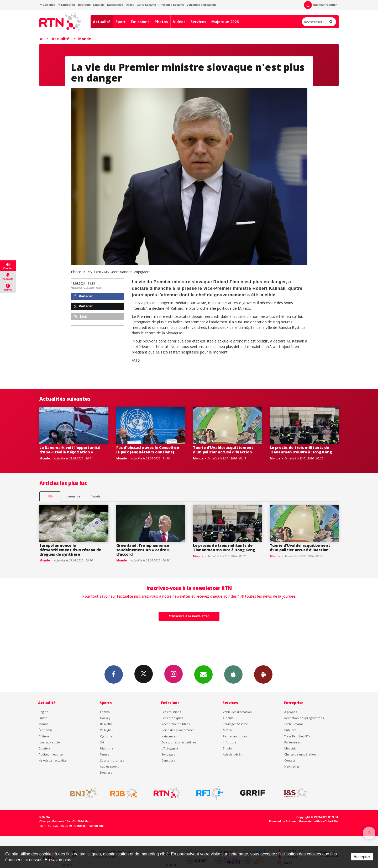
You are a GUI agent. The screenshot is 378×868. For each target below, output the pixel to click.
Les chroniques (172, 718)
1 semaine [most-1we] (73, 496)
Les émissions (171, 712)
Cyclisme (106, 736)
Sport (121, 22)
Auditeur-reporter (320, 5)
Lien (81, 316)
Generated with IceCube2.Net (319, 821)
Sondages (168, 754)
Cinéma (228, 718)
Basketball (107, 724)
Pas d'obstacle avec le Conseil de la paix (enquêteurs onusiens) (148, 450)
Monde (85, 39)
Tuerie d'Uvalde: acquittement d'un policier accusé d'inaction (223, 450)
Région (43, 712)
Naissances (115, 5)
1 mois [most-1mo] (96, 496)
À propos (291, 712)
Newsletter (292, 766)
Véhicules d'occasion (201, 5)
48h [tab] (50, 496)
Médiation (291, 748)
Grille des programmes (178, 730)
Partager (83, 296)
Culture (44, 736)
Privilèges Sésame (171, 5)
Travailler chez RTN (297, 736)
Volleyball (107, 730)
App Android (263, 674)
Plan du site (95, 826)
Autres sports (109, 766)
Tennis (104, 754)
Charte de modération (300, 754)
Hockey (105, 718)
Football (106, 712)
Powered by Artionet (283, 821)
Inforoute (85, 5)
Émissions (140, 22)
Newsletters (203, 674)
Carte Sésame (146, 5)
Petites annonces (235, 736)
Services (198, 22)
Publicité (290, 730)
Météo (227, 730)
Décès (130, 5)
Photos (161, 22)
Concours (168, 760)
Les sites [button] (48, 5)
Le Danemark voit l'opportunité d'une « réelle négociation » (70, 450)
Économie (46, 730)
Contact (290, 760)
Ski (102, 742)
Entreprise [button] (67, 5)
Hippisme (107, 748)
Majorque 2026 (225, 22)
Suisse (43, 718)
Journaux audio (49, 742)
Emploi (228, 748)
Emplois (99, 5)
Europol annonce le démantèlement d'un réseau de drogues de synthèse (70, 550)
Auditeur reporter (51, 754)
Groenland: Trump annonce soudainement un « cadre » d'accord (143, 550)
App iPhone (233, 674)
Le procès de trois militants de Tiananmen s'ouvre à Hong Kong (301, 450)
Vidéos (179, 22)
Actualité (102, 22)
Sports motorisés (112, 760)
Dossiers (44, 748)
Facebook (114, 674)
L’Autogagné (170, 748)
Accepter (362, 857)
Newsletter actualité (53, 760)
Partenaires (292, 742)
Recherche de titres (175, 724)
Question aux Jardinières (179, 742)
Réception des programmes (304, 718)
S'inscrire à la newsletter (189, 616)
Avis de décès (232, 754)
